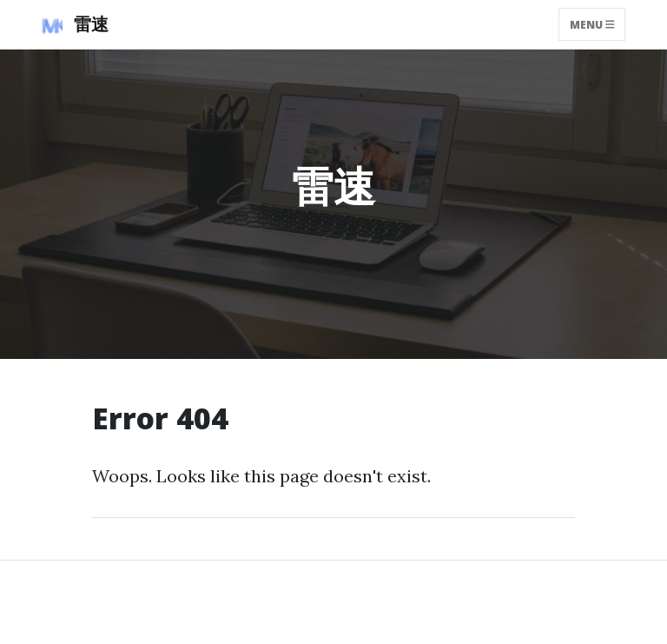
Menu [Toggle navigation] (592, 24)
